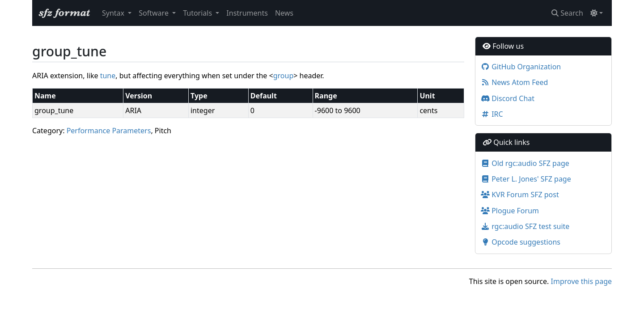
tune (108, 76)
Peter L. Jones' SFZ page (526, 179)
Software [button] (155, 13)
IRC (492, 114)
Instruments (247, 13)
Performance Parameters (109, 131)
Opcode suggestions (521, 242)
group (284, 76)
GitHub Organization (521, 67)
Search (567, 13)
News (284, 13)
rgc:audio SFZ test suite (525, 226)
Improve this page (581, 281)
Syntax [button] (114, 13)
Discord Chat (508, 98)
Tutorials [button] (198, 13)
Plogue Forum (510, 211)
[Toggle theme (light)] (597, 13)
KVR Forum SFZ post (520, 195)
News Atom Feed (514, 82)
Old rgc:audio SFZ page (525, 163)
